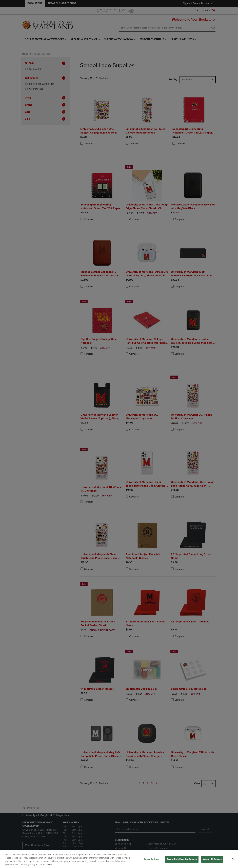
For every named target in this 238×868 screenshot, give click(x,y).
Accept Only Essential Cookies (182, 859)
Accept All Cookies (212, 859)
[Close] (233, 858)
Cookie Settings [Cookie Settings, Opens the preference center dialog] (151, 859)
